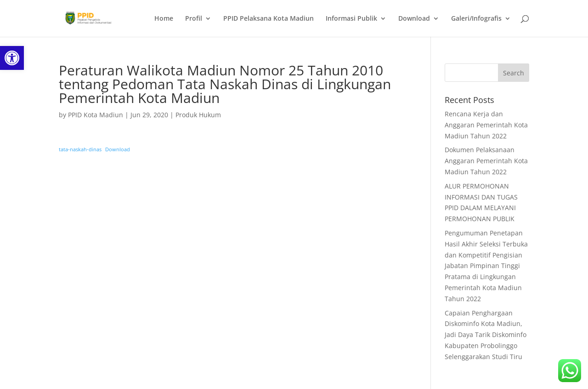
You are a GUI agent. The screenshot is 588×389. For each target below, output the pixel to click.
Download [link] (414, 19)
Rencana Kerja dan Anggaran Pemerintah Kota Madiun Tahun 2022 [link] (486, 125)
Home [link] (164, 19)
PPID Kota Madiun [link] (96, 115)
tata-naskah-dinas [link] (80, 149)
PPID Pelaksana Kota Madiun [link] (269, 19)
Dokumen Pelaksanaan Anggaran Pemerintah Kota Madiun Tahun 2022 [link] (486, 161)
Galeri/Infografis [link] (476, 19)
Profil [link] (194, 19)
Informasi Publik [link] (351, 19)
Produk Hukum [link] (198, 115)
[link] (12, 58)
